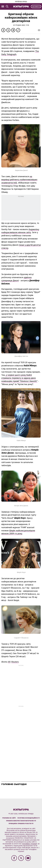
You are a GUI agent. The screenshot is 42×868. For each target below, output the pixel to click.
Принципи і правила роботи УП (21, 824)
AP (9, 662)
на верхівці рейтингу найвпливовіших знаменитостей (19, 180)
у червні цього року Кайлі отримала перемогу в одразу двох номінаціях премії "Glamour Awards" (19, 378)
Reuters (15, 662)
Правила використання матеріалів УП (21, 821)
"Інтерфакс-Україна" (29, 844)
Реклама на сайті (9, 818)
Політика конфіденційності (29, 818)
